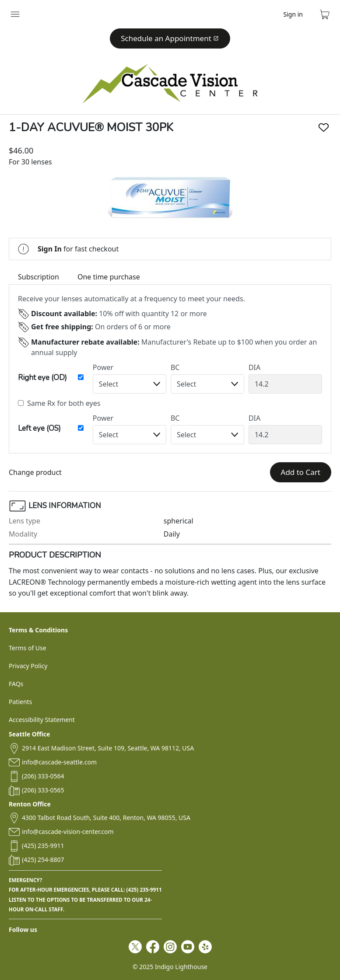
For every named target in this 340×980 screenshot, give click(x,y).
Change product (35, 472)
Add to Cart (301, 472)
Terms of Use (28, 648)
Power (103, 367)
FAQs (16, 684)
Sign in (293, 14)
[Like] (324, 127)
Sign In (50, 249)
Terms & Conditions (38, 630)
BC (175, 367)
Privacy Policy (28, 666)
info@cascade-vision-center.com (68, 832)
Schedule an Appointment (170, 38)
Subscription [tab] (39, 277)
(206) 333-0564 (43, 776)
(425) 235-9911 (43, 846)
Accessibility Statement (42, 720)
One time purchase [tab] (109, 277)
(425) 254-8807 (43, 860)
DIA (254, 367)
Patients (20, 702)
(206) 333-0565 (43, 790)
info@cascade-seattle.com (59, 762)
